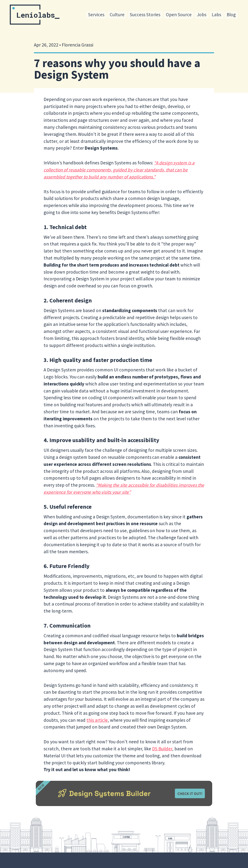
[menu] (162, 15)
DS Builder (162, 749)
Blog (231, 15)
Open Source (179, 15)
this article (97, 720)
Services (96, 15)
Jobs (202, 15)
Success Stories (145, 15)
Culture (117, 15)
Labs (216, 15)
